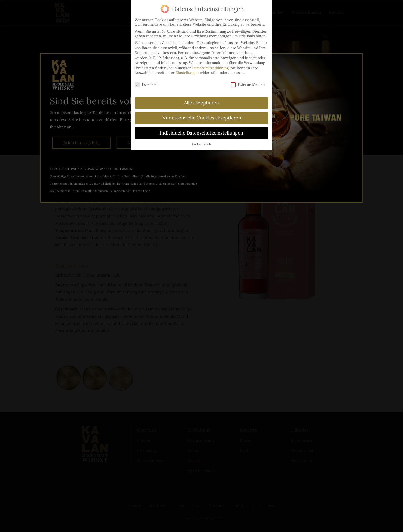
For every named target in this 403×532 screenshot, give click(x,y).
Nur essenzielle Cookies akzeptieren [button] (202, 115)
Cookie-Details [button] (202, 141)
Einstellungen (187, 70)
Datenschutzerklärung (210, 65)
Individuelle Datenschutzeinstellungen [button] (201, 130)
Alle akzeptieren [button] (201, 100)
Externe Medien (248, 82)
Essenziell (147, 82)
